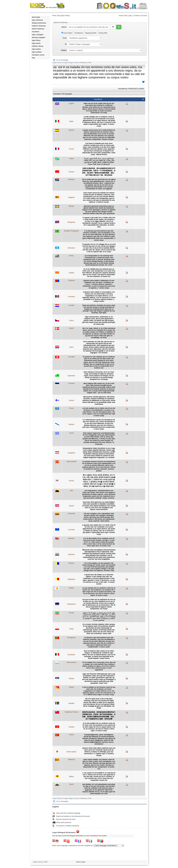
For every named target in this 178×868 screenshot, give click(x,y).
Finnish (71, 400)
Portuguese (71, 638)
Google (65, 63)
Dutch (71, 347)
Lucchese (71, 530)
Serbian (71, 679)
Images (71, 63)
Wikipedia (83, 63)
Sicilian (71, 687)
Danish (71, 328)
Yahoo (77, 63)
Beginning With (90, 33)
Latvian (71, 506)
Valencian (71, 760)
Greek (71, 433)
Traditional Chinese (71, 712)
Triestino (71, 727)
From (65, 38)
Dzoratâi (71, 357)
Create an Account (140, 16)
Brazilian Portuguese (71, 231)
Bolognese (71, 222)
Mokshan (71, 554)
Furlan (71, 408)
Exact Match (67, 33)
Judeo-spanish (71, 462)
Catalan (71, 273)
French (71, 149)
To (66, 44)
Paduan (71, 588)
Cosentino (71, 297)
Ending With (102, 33)
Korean (71, 481)
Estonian (71, 383)
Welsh (71, 784)
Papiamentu (71, 604)
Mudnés (71, 563)
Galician (71, 424)
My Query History (64, 16)
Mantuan (71, 538)
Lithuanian (71, 514)
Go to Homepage (62, 60)
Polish (71, 629)
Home (54, 16)
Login (130, 16)
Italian (71, 121)
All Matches (78, 33)
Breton (71, 256)
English (71, 103)
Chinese (71, 172)
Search (64, 27)
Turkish (71, 735)
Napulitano (71, 579)
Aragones (71, 197)
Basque (71, 206)
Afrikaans (71, 179)
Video (90, 63)
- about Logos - (81, 862)
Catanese (71, 281)
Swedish (71, 703)
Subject (64, 50)
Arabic (71, 159)
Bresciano (71, 248)
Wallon (71, 777)
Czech (71, 321)
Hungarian (71, 453)
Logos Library (57, 63)
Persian (71, 613)
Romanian (71, 655)
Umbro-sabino (71, 752)
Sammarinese (71, 662)
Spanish (71, 130)
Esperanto (71, 376)
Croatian (71, 305)
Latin (71, 491)
